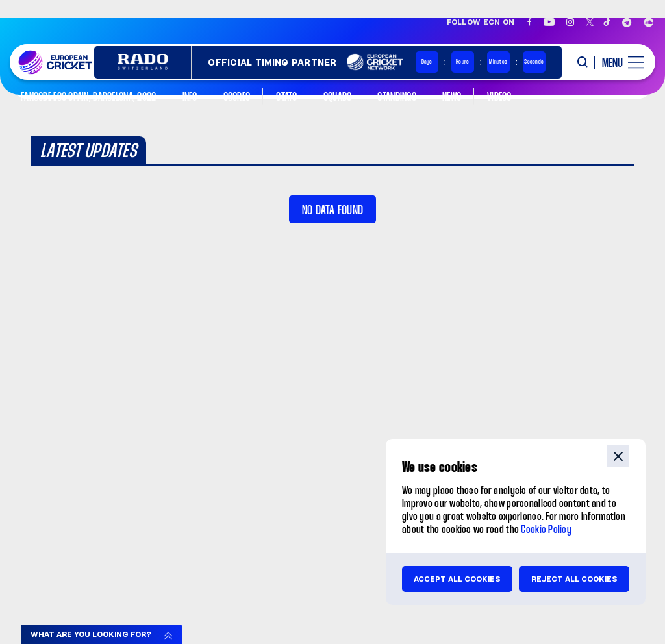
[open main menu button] (618, 62)
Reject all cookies (574, 579)
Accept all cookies (457, 579)
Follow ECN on (481, 22)
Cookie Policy (546, 530)
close (618, 456)
